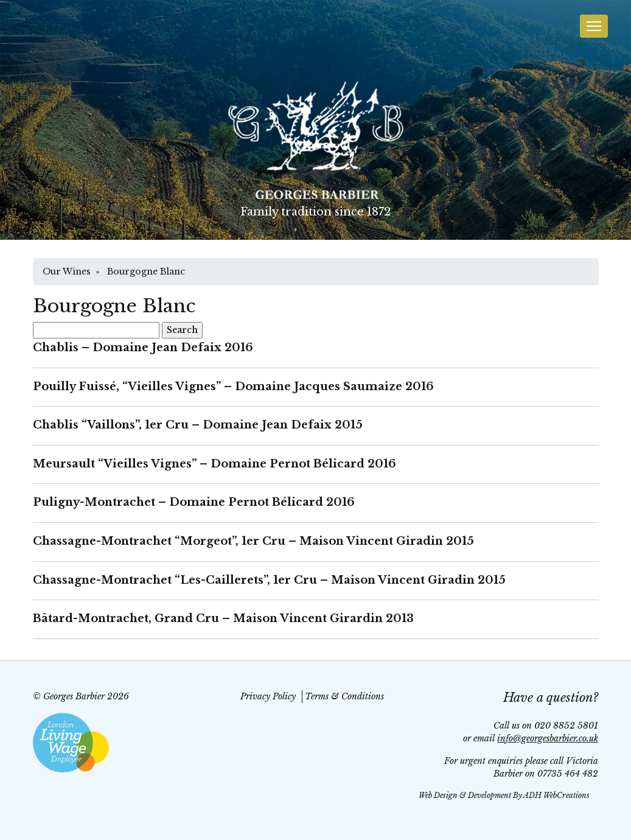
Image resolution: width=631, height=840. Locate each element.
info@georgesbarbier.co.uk (548, 738)
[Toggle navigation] (594, 26)
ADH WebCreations (556, 795)
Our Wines (67, 271)
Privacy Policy (268, 696)
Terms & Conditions (344, 696)
